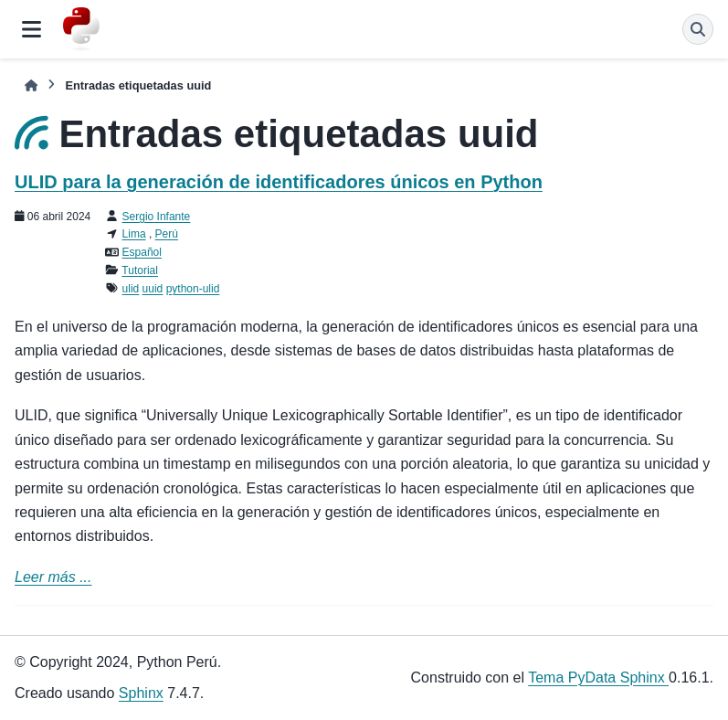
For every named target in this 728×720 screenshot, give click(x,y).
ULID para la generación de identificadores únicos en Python (279, 182)
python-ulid (193, 289)
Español (142, 252)
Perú (167, 234)
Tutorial (140, 270)
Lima (134, 234)
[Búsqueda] (698, 29)
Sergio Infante (157, 217)
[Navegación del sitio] (32, 29)
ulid (131, 289)
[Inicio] (31, 85)
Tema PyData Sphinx (598, 678)
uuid (153, 289)
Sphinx (141, 693)
